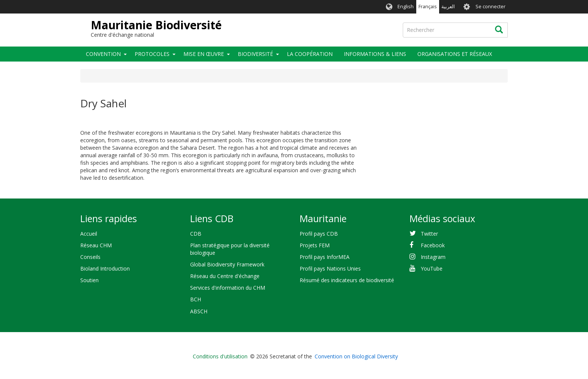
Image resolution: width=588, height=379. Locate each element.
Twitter (429, 234)
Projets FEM (315, 245)
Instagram (433, 257)
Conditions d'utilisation (220, 356)
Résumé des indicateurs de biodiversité (347, 280)
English (406, 7)
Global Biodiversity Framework (227, 264)
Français (428, 7)
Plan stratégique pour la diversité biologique (230, 249)
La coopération (310, 54)
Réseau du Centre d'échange (225, 276)
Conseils (90, 257)
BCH (196, 299)
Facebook (433, 245)
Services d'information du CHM (228, 288)
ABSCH (199, 311)
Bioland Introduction (105, 268)
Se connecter (490, 7)
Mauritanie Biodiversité (156, 25)
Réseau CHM (96, 245)
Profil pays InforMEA (325, 257)
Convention (103, 54)
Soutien (89, 280)
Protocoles (152, 54)
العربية (448, 7)
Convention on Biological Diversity (356, 356)
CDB (196, 234)
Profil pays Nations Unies (330, 268)
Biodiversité (255, 54)
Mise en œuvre (204, 54)
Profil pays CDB (319, 234)
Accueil (89, 234)
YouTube (432, 268)
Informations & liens (375, 54)
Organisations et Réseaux (455, 54)
